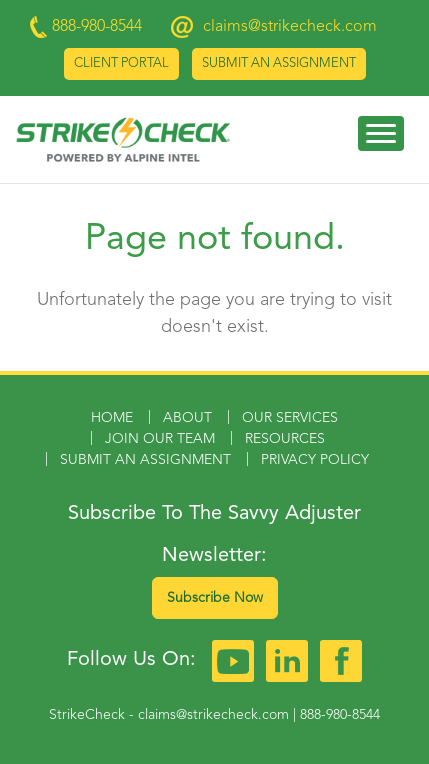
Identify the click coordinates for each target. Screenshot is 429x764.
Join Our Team (160, 439)
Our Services (290, 418)
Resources (285, 439)
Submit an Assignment (279, 63)
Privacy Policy (315, 460)
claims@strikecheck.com (290, 27)
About (187, 418)
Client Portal (121, 63)
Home (112, 418)
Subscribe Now (215, 598)
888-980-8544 (340, 715)
